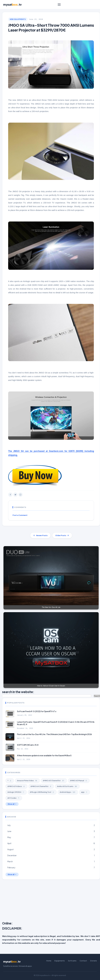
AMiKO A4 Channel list (41, 786)
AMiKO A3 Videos (16, 786)
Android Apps (68, 792)
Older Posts (62, 535)
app (85, 792)
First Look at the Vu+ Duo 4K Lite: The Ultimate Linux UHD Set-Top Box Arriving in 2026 (54, 734)
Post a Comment (20, 515)
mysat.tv (12, 4)
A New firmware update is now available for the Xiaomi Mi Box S (44, 755)
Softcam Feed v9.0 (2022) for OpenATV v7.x (37, 711)
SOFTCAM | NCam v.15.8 (28, 745)
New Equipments (18, 19)
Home (49, 961)
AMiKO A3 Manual (79, 781)
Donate (94, 961)
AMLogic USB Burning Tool (42, 792)
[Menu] (59, 5)
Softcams (72, 961)
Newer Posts (40, 535)
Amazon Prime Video (27, 781)
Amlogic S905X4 (16, 792)
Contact (83, 961)
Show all (12, 804)
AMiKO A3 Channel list (54, 781)
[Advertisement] (51, 901)
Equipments (60, 961)
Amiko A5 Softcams (67, 786)
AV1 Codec (14, 798)
